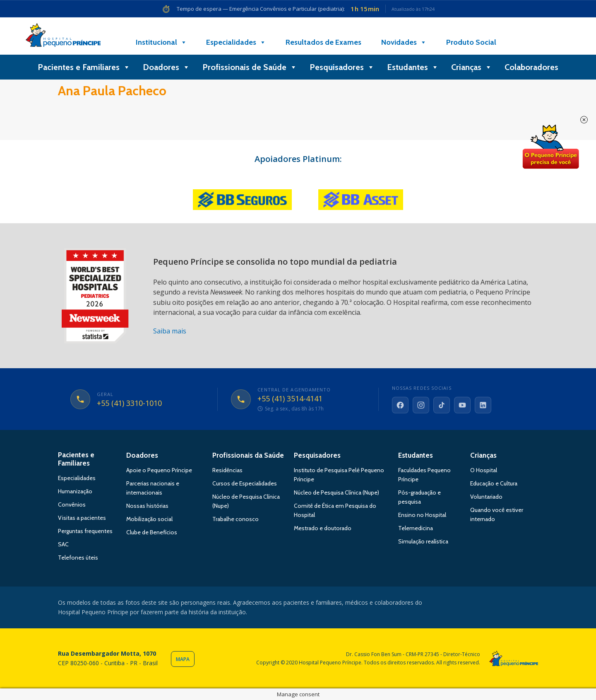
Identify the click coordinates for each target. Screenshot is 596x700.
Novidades (404, 42)
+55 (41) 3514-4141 (290, 399)
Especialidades (236, 42)
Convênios (72, 504)
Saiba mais (170, 331)
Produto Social (471, 42)
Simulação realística (423, 541)
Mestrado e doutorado (323, 528)
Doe (550, 147)
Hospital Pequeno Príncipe (63, 37)
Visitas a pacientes (82, 518)
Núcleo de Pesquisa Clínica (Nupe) (336, 492)
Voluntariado (486, 497)
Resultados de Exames (323, 42)
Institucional (161, 42)
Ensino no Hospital (422, 515)
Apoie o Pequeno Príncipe (159, 470)
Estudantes (413, 67)
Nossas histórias (147, 506)
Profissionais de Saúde (250, 67)
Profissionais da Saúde (248, 455)
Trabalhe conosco (236, 519)
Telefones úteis (78, 558)
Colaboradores (531, 67)
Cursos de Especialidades (245, 483)
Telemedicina (416, 528)
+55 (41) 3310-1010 (129, 403)
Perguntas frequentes (85, 531)
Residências (227, 470)
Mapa (183, 659)
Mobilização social (149, 519)
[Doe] (527, 42)
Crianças (472, 67)
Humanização (75, 491)
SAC (63, 544)
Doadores (166, 67)
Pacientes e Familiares (84, 67)
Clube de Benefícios (152, 532)
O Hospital (484, 470)
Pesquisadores (342, 67)
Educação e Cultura (494, 483)
